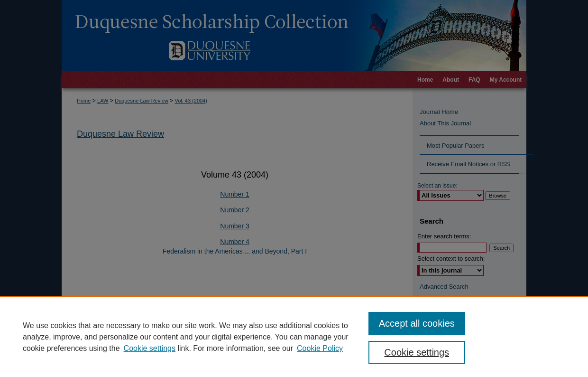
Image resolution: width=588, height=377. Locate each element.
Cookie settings (150, 348)
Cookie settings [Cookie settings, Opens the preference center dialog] (417, 352)
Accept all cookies (417, 323)
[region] (294, 337)
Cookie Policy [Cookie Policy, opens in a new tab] (320, 348)
